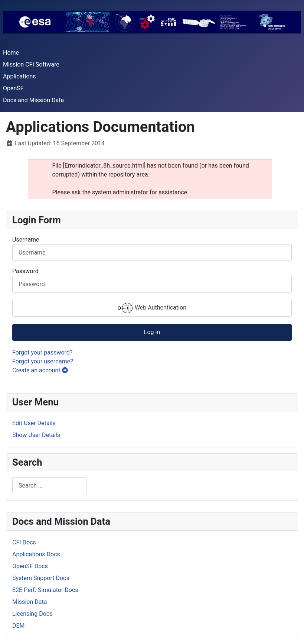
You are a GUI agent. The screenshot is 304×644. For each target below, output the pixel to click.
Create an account (40, 370)
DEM (19, 626)
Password (25, 271)
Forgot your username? (43, 361)
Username (26, 240)
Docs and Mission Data (33, 100)
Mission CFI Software (31, 64)
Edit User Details (34, 423)
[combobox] (49, 486)
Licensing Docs (32, 614)
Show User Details (36, 435)
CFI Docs (24, 542)
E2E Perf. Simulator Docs (45, 590)
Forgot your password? (42, 352)
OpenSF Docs (30, 566)
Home (11, 53)
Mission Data (30, 602)
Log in (152, 332)
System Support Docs (41, 578)
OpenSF (13, 88)
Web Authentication (152, 308)
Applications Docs (36, 554)
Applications (19, 76)
